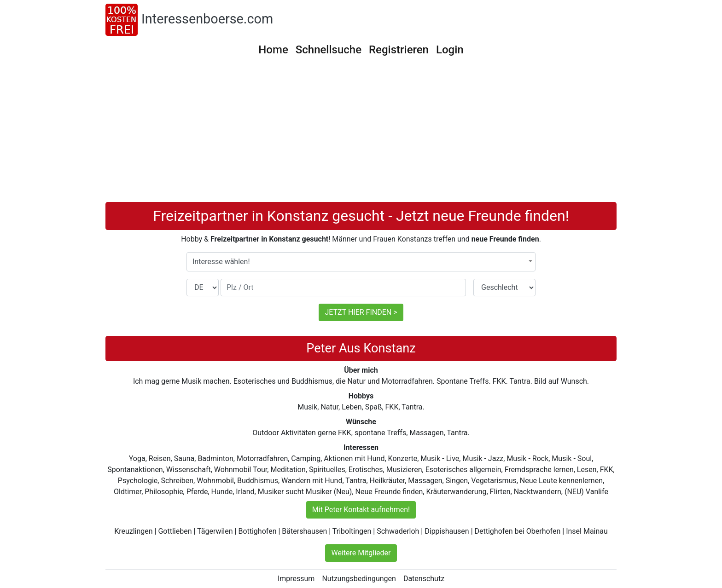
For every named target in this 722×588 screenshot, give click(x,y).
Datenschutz (424, 579)
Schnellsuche (329, 50)
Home (273, 50)
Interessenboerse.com (207, 19)
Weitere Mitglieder (361, 553)
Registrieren (399, 50)
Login (450, 50)
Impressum (296, 579)
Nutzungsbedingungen (359, 579)
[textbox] (361, 262)
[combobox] (361, 262)
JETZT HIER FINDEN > (361, 312)
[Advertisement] (361, 133)
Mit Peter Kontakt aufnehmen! (361, 510)
